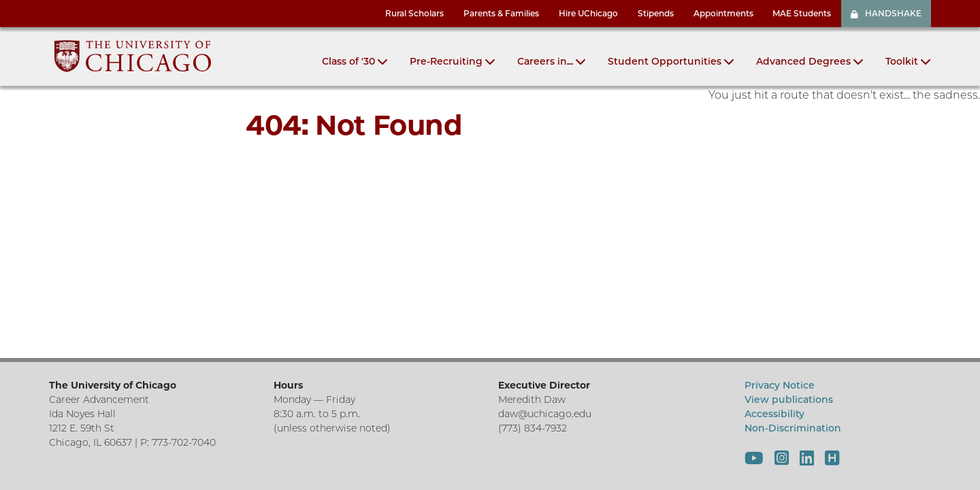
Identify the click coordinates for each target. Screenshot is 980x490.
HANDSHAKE (886, 13)
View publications (789, 399)
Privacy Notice (780, 385)
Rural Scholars (414, 13)
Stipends (656, 13)
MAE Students (802, 13)
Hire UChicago (588, 13)
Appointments (723, 13)
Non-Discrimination (793, 428)
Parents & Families (501, 13)
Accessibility (774, 414)
